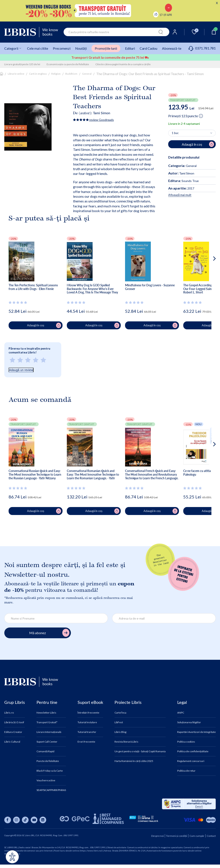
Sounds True (183, 181)
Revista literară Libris (126, 742)
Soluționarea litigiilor (189, 722)
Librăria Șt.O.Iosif (14, 722)
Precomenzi (62, 48)
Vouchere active (46, 780)
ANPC (181, 713)
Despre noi (157, 836)
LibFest (119, 722)
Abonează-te (172, 48)
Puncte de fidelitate (48, 761)
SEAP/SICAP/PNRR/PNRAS (51, 790)
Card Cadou (148, 48)
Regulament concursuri (191, 761)
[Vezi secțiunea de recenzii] (19, 302)
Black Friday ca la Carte (50, 771)
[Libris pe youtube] (34, 820)
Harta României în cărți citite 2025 (134, 761)
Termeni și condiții (177, 836)
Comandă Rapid (45, 751)
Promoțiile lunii (106, 48)
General (87, 74)
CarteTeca (120, 713)
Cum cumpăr (197, 836)
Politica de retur (186, 771)
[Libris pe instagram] (16, 820)
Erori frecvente (86, 742)
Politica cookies (186, 742)
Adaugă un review (21, 370)
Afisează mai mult (180, 195)
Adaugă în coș (44, 325)
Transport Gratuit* (47, 722)
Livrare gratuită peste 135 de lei (22, 64)
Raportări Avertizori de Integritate (196, 732)
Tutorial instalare (87, 722)
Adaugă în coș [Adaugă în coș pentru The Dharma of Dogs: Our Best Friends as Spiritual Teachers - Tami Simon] (198, 144)
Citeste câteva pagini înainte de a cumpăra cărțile (123, 64)
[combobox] (116, 32)
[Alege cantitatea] (192, 133)
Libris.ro (9, 713)
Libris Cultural (12, 742)
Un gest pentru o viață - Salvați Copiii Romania (140, 751)
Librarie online (16, 74)
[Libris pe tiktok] (25, 820)
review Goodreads (102, 120)
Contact (211, 836)
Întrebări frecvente (88, 713)
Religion (56, 74)
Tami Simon (102, 113)
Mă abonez (49, 633)
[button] (206, 276)
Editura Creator (13, 732)
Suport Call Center (47, 742)
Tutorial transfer (87, 732)
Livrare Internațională (49, 732)
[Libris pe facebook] (8, 820)
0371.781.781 (202, 48)
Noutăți (81, 48)
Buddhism (71, 74)
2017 (181, 188)
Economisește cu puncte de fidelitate (68, 64)
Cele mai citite (38, 48)
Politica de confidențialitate (193, 751)
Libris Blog (120, 732)
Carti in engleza (38, 74)
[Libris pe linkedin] (43, 820)
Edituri (130, 48)
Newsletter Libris (46, 713)
